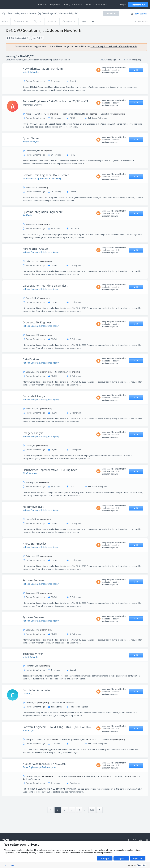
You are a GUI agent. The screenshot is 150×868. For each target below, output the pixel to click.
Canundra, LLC (29, 694)
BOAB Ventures (30, 473)
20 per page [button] (112, 60)
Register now (138, 5)
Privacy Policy (9, 865)
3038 (92, 810)
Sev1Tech (27, 215)
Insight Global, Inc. (31, 72)
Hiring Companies (73, 4)
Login (123, 4)
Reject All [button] (138, 858)
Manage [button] (105, 858)
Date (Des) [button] (138, 60)
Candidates (41, 4)
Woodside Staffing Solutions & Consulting (42, 178)
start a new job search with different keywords (114, 46)
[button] (52, 21)
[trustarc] (141, 865)
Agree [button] (121, 858)
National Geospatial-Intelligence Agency (41, 252)
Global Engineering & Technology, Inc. (40, 767)
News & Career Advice (96, 4)
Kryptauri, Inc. (29, 730)
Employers (55, 4)
